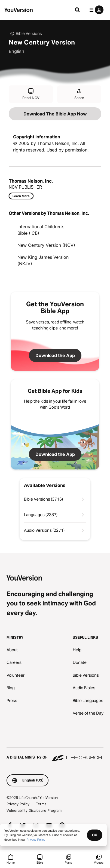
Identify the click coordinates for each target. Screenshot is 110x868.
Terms (41, 804)
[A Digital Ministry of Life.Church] (55, 755)
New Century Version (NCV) (46, 245)
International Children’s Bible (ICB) (41, 230)
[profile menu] (95, 10)
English (16, 51)
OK (95, 835)
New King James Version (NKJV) (43, 260)
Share (79, 94)
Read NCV (31, 94)
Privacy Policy (18, 804)
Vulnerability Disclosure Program (34, 810)
